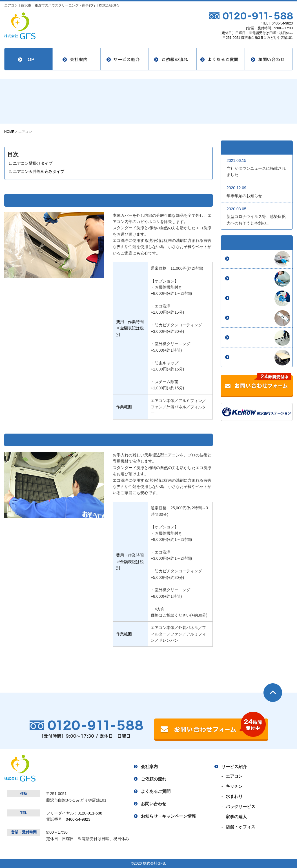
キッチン (241, 278)
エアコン (241, 259)
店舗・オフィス (247, 357)
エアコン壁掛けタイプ (33, 163)
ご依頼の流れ (154, 779)
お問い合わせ (154, 804)
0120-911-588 (90, 813)
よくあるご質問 (156, 791)
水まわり (241, 298)
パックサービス (247, 318)
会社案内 (149, 767)
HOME (9, 132)
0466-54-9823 (282, 23)
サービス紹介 (234, 767)
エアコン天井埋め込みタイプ (39, 171)
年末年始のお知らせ (244, 196)
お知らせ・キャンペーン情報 (168, 816)
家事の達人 (243, 338)
